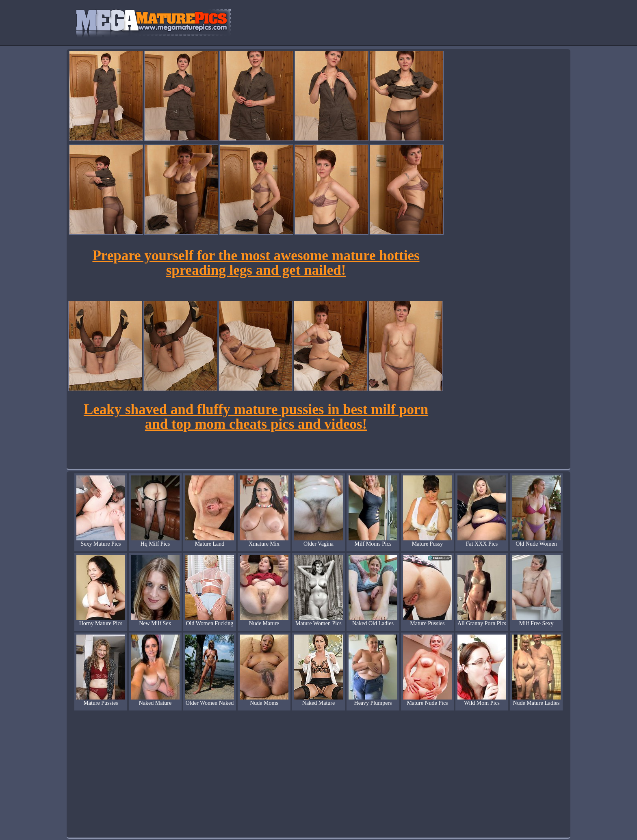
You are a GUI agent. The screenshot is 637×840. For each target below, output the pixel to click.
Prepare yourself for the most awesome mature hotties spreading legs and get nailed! (256, 263)
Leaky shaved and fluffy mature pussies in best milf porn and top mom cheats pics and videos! (256, 417)
